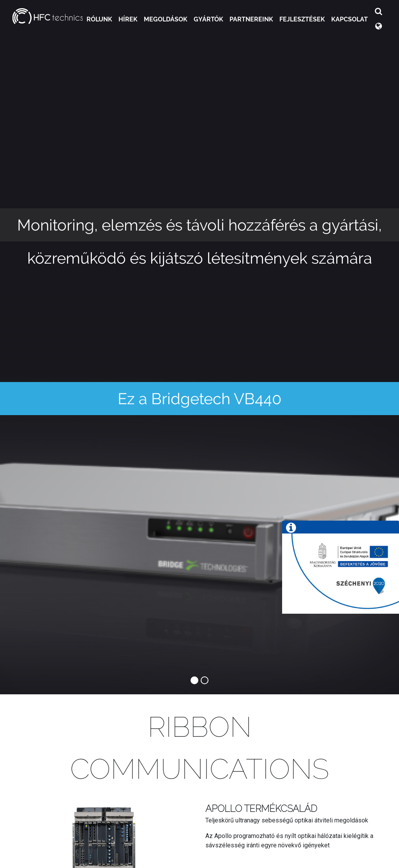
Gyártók (208, 19)
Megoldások (166, 19)
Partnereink (251, 19)
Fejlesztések (302, 19)
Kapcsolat (350, 19)
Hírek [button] (128, 19)
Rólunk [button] (99, 19)
